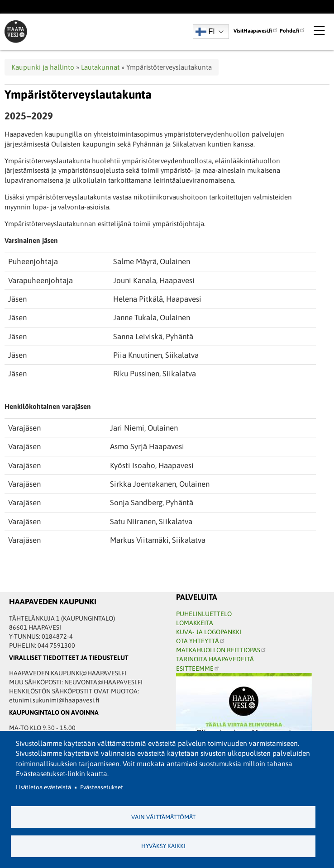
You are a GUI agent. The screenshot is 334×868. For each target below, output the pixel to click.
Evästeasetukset (102, 787)
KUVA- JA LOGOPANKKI (209, 632)
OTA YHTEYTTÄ (201, 641)
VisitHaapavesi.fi (256, 31)
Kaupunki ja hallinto (43, 67)
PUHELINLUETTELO (204, 614)
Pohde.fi (293, 31)
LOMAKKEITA (195, 623)
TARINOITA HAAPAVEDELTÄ (215, 659)
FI (205, 32)
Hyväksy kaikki (163, 846)
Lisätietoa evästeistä (43, 787)
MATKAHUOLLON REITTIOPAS (221, 650)
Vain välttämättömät (163, 817)
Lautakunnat (100, 67)
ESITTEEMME (198, 669)
